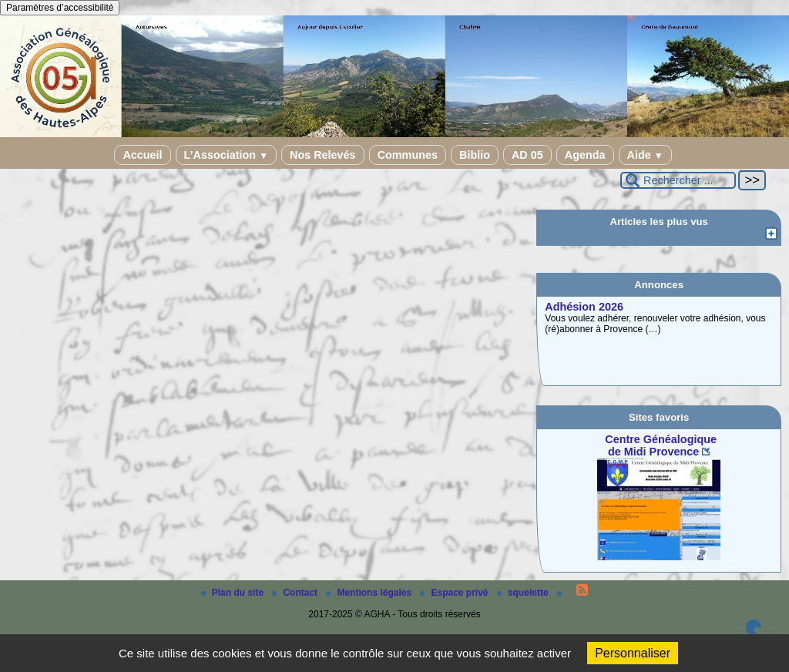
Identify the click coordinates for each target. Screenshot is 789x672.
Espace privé (455, 593)
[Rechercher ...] (678, 180)
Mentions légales (370, 593)
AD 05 (527, 155)
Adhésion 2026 (584, 307)
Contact (296, 593)
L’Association (226, 155)
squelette (524, 593)
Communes (408, 155)
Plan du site (234, 593)
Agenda (585, 155)
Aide (645, 155)
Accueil (142, 155)
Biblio (475, 155)
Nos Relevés (323, 155)
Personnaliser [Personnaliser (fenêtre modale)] (633, 653)
